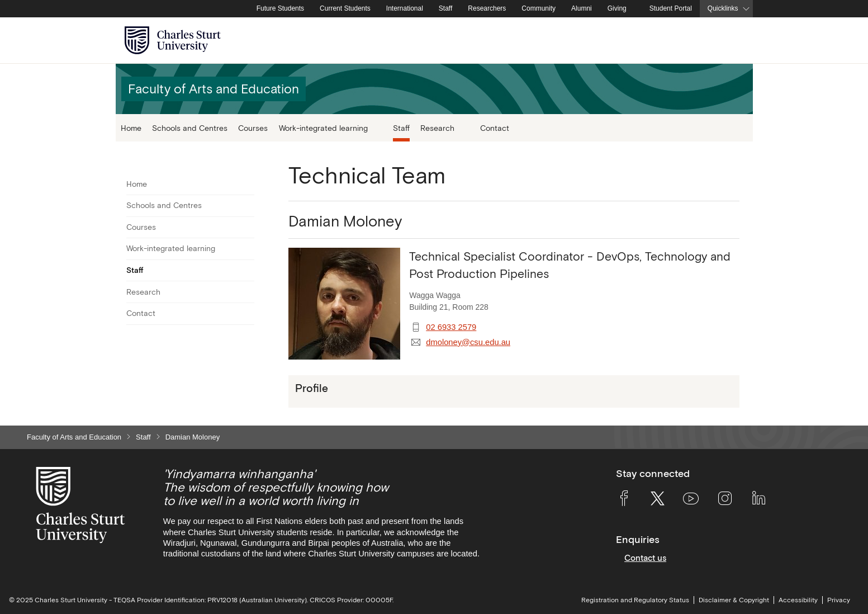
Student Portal (671, 8)
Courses (253, 128)
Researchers (487, 8)
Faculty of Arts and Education (74, 437)
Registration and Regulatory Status (635, 600)
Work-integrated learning (171, 248)
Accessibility (798, 600)
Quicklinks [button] (723, 8)
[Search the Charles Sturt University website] (731, 41)
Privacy (839, 600)
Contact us (645, 558)
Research (143, 292)
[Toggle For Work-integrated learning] (247, 249)
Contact (495, 128)
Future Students (280, 8)
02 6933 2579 (451, 327)
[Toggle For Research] (247, 292)
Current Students (345, 8)
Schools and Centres (190, 128)
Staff (445, 8)
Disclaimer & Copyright (734, 600)
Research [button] (438, 128)
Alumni (582, 8)
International (405, 8)
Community (539, 8)
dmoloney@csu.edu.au (468, 342)
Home (131, 128)
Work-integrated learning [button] (324, 128)
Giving (617, 8)
